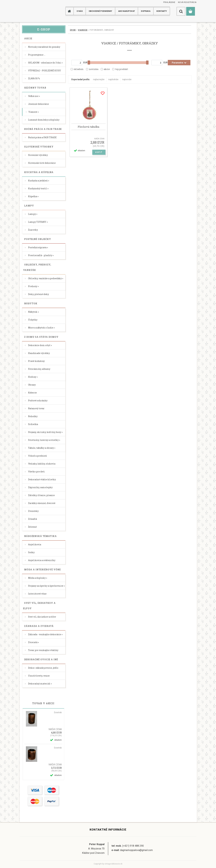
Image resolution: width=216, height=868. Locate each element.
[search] (181, 11)
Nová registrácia (187, 2)
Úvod (73, 30)
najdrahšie (113, 79)
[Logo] (32, 11)
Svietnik (58, 712)
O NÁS (80, 11)
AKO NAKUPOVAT (127, 11)
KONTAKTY (162, 11)
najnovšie (127, 79)
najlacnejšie (99, 79)
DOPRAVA (146, 11)
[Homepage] (71, 11)
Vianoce (83, 30)
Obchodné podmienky (100, 11)
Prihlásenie (169, 2)
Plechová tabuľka (88, 127)
